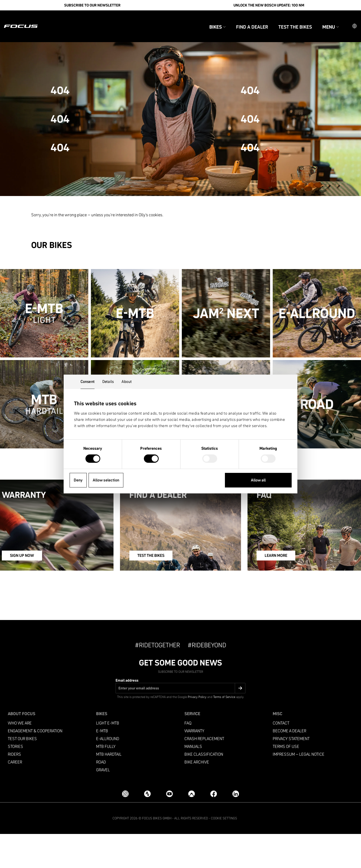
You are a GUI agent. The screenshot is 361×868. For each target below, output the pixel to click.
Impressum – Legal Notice (299, 788)
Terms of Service (224, 731)
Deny (78, 480)
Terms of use (286, 781)
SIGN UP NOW (36, 591)
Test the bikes (286, 20)
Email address (127, 714)
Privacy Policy (197, 731)
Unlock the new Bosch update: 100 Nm (269, 5)
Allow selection (106, 480)
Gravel (103, 804)
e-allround (108, 773)
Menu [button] (322, 20)
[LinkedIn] (236, 828)
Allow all (258, 480)
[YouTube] (169, 828)
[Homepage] (30, 20)
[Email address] (180, 722)
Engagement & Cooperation (35, 765)
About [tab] (127, 381)
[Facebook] (214, 828)
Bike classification (204, 788)
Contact (281, 757)
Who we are (20, 757)
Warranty (194, 765)
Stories (15, 781)
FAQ (188, 757)
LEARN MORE (280, 591)
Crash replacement (204, 773)
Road (101, 796)
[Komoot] (192, 828)
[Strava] (147, 828)
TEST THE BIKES (161, 591)
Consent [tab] (88, 381)
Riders (14, 788)
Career (15, 796)
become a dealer (289, 765)
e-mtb (102, 765)
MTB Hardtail (109, 788)
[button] (345, 20)
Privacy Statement (291, 773)
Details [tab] (108, 381)
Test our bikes (22, 773)
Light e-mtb (108, 757)
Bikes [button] (208, 20)
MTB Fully (106, 781)
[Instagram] (125, 828)
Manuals (193, 781)
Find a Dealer (243, 20)
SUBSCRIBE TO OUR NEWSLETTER (92, 5)
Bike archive (197, 796)
